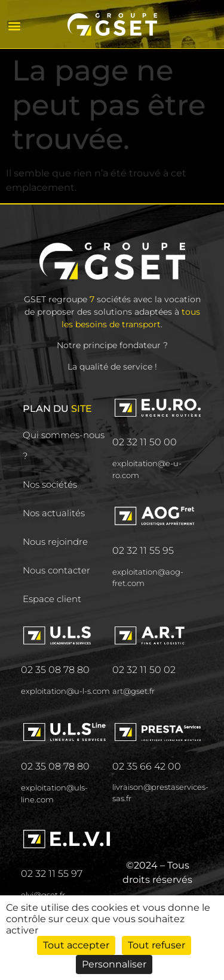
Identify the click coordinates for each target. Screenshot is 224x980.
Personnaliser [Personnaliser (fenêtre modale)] (114, 964)
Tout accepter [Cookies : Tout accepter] (76, 945)
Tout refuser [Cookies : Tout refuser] (157, 945)
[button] (14, 25)
